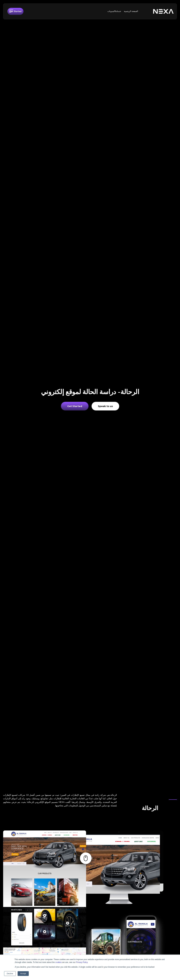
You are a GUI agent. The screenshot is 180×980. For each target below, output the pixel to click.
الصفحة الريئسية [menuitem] (131, 11)
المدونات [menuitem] (111, 11)
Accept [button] (23, 974)
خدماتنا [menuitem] (118, 11)
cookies (59, 962)
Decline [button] (10, 974)
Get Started (15, 11)
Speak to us (105, 406)
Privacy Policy (82, 962)
